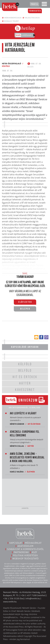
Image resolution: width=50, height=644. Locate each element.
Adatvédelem (25, 546)
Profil (35, 4)
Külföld (6, 66)
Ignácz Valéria (17, 472)
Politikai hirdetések (25, 555)
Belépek (25, 309)
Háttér (31, 446)
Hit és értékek (34, 424)
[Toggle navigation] (44, 5)
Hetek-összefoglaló (12, 63)
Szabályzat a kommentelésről (25, 549)
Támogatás (35, 11)
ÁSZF (35, 552)
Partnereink (21, 552)
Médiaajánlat (33, 543)
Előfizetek (25, 302)
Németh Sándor (17, 424)
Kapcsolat (16, 543)
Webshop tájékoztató (25, 559)
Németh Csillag (17, 446)
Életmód (31, 472)
